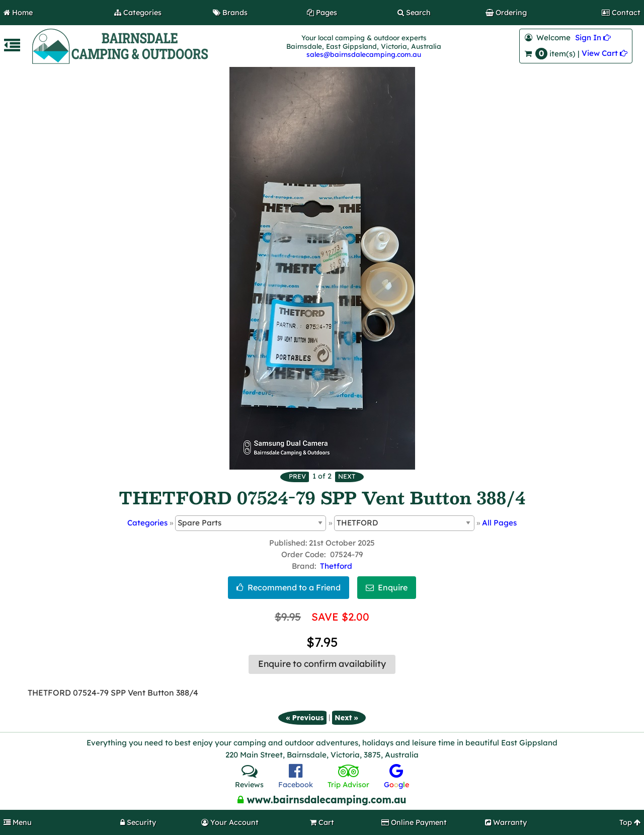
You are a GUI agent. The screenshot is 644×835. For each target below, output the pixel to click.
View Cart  (605, 53)
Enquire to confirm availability (322, 664)
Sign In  (593, 37)
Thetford (336, 566)
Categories (147, 523)
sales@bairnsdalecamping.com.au (364, 54)
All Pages (499, 523)
